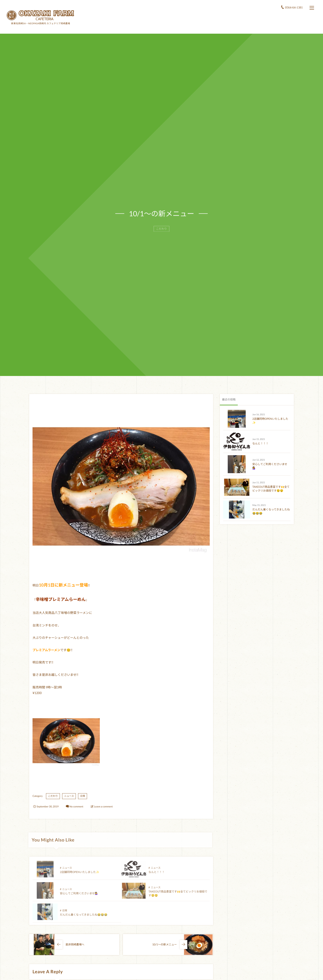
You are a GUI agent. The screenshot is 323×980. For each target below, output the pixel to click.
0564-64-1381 (294, 7)
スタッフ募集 (301, 26)
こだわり (53, 796)
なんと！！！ (157, 875)
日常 (83, 796)
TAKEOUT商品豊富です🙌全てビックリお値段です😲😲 (271, 489)
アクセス (275, 26)
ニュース (69, 796)
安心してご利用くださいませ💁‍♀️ (79, 896)
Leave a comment (104, 807)
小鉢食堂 (251, 26)
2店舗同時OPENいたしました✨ (80, 875)
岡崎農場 (227, 26)
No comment (76, 807)
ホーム (207, 26)
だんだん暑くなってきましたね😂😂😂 (84, 917)
